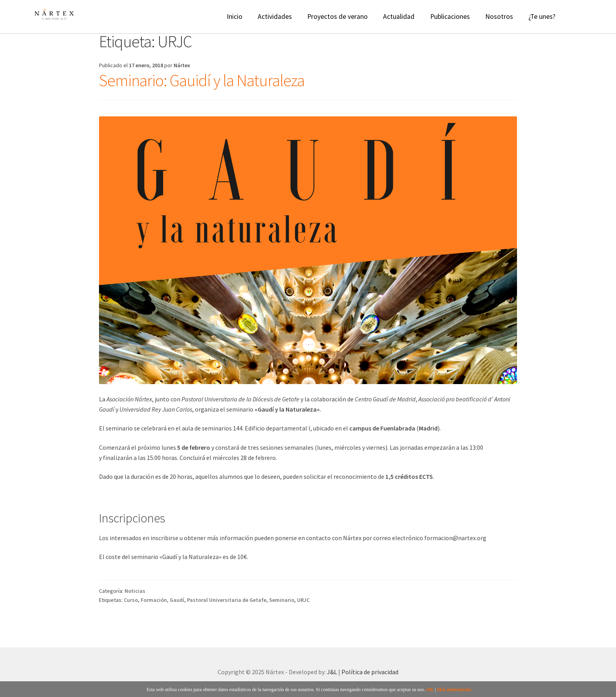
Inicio (235, 17)
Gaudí (177, 600)
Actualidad (399, 17)
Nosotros (499, 17)
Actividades (275, 17)
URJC (303, 600)
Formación (154, 600)
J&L (332, 672)
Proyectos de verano (337, 17)
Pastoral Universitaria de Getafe (227, 600)
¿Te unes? (542, 17)
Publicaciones (450, 17)
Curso (131, 600)
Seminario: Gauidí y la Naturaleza (202, 80)
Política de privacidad (370, 672)
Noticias (135, 591)
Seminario (282, 600)
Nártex (182, 65)
